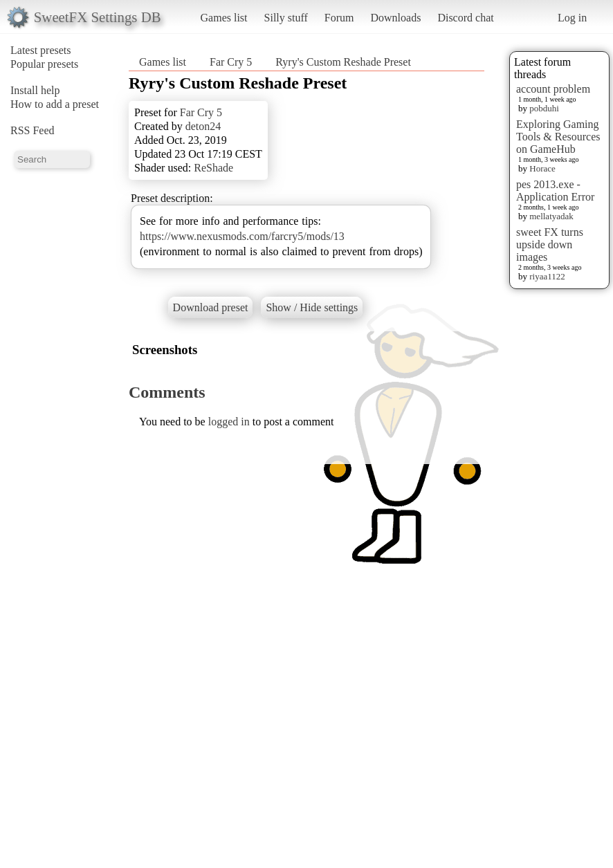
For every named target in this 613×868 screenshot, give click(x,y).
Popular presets (44, 64)
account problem (553, 89)
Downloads (395, 18)
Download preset (211, 307)
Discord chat (465, 18)
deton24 (203, 126)
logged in (229, 422)
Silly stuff (286, 18)
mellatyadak (551, 216)
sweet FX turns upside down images (550, 244)
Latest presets (41, 50)
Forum (339, 18)
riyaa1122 (547, 276)
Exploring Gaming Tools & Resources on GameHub (558, 137)
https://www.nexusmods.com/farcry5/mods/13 (242, 236)
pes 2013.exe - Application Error (555, 191)
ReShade (213, 168)
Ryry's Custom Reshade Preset (343, 62)
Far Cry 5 (231, 62)
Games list (224, 18)
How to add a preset (55, 104)
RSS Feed (33, 130)
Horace (542, 168)
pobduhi (544, 108)
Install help (35, 90)
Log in (572, 18)
